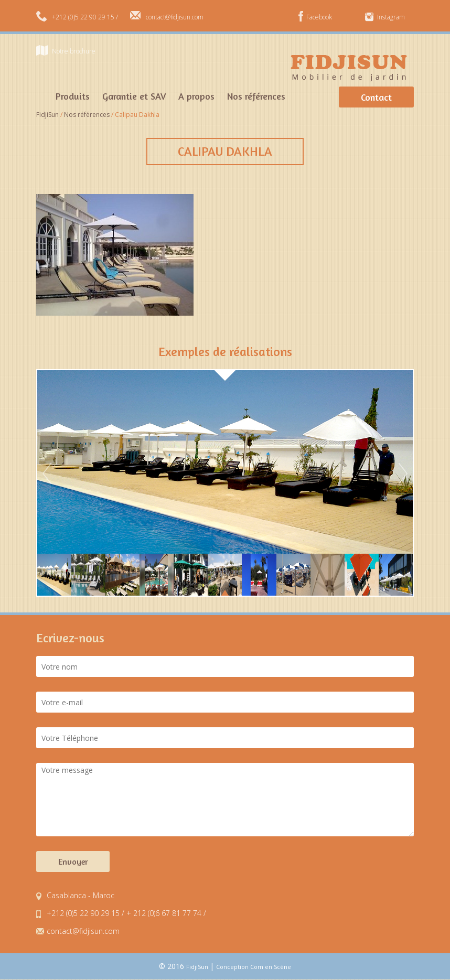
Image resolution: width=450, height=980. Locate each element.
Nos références (256, 96)
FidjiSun (198, 967)
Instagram (391, 17)
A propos (196, 96)
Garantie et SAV (134, 96)
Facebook (319, 17)
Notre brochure (74, 51)
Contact (376, 97)
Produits (73, 96)
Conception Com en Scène (254, 967)
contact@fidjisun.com (175, 17)
